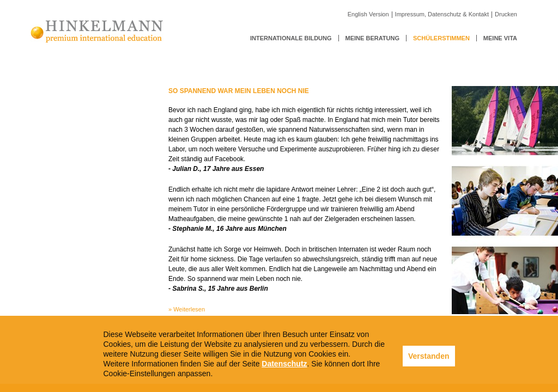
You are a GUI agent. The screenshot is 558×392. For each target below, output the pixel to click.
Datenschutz (284, 364)
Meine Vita (500, 38)
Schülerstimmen (441, 38)
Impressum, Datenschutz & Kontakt (442, 14)
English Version (368, 14)
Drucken (506, 14)
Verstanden (429, 356)
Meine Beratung (372, 38)
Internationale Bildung (291, 38)
